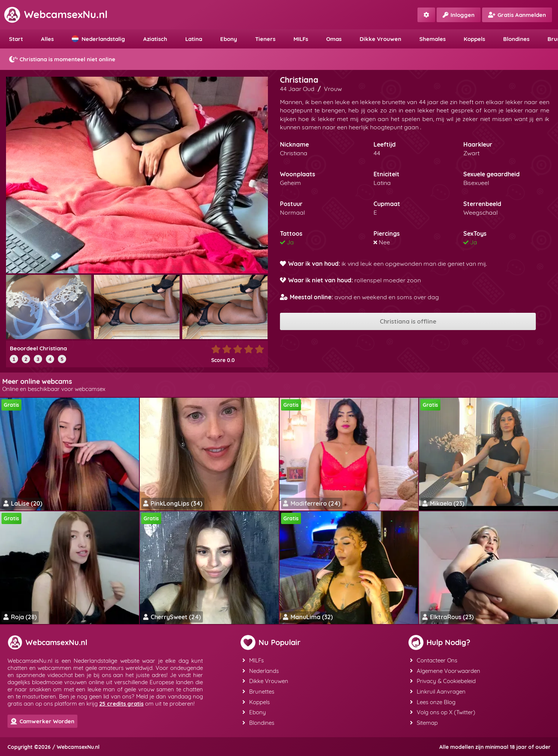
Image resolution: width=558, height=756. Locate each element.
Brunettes (258, 691)
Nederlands (260, 670)
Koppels (474, 39)
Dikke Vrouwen (380, 39)
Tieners (265, 39)
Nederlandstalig (98, 39)
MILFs (301, 39)
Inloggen (459, 15)
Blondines (516, 39)
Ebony (229, 39)
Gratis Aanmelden (517, 15)
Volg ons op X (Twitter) (443, 711)
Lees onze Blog (433, 701)
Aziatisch (155, 39)
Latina (194, 39)
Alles (47, 39)
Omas (334, 39)
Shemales (432, 39)
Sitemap (424, 721)
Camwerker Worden (42, 721)
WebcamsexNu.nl (56, 14)
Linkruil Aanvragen (438, 691)
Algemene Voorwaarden (445, 670)
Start (16, 39)
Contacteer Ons (434, 660)
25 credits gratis (121, 704)
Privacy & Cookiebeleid (443, 681)
